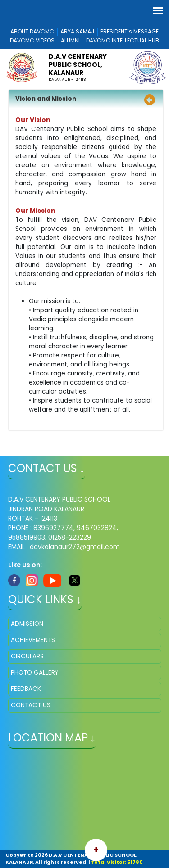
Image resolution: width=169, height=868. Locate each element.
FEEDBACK (26, 689)
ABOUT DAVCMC (32, 31)
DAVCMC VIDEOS (32, 40)
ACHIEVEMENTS (33, 640)
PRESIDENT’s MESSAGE (130, 31)
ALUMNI (70, 40)
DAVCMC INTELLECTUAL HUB (123, 40)
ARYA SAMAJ (77, 31)
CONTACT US (31, 705)
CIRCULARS (27, 656)
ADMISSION (27, 624)
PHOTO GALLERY (34, 673)
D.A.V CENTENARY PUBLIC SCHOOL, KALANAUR (78, 65)
